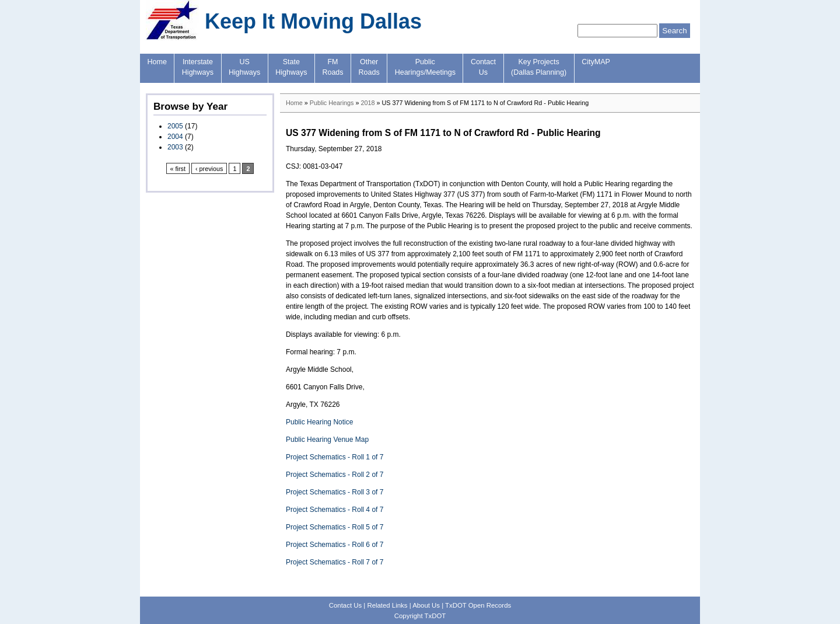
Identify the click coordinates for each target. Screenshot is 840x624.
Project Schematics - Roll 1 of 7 (335, 457)
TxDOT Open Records (478, 605)
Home (157, 62)
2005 (175, 126)
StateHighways (291, 67)
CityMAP (596, 62)
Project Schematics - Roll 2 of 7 (335, 475)
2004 (175, 137)
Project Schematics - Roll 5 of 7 (335, 527)
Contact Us (345, 605)
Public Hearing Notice (319, 422)
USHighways (244, 67)
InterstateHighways (198, 67)
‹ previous (209, 169)
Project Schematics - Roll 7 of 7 (335, 562)
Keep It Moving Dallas (313, 21)
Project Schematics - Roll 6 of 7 (335, 545)
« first (178, 169)
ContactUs (483, 67)
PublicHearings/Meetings (425, 67)
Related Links (387, 605)
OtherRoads (369, 67)
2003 (175, 147)
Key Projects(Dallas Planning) (539, 67)
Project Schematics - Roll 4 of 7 (335, 510)
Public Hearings (332, 103)
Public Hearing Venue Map (327, 440)
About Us (426, 605)
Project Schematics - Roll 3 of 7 (335, 492)
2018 (367, 103)
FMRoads (332, 67)
